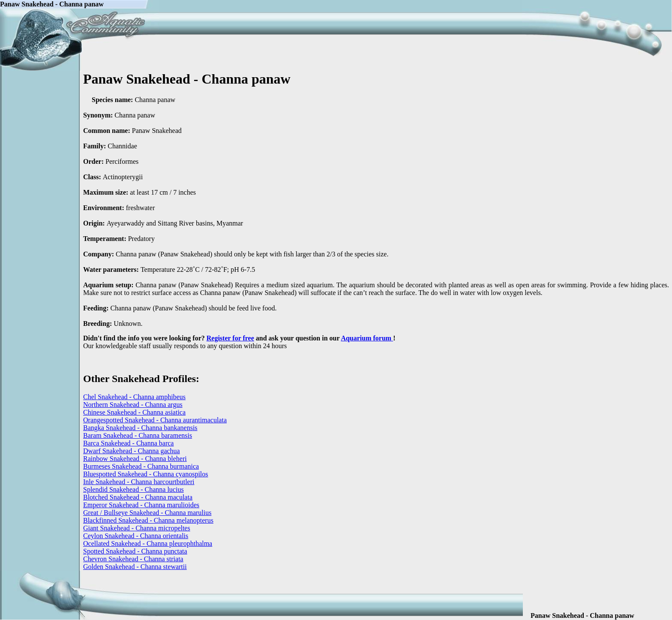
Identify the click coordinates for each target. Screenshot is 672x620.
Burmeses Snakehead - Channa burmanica (141, 466)
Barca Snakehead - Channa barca (128, 443)
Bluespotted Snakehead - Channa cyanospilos (146, 474)
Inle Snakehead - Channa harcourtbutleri (139, 482)
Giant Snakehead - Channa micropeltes (137, 528)
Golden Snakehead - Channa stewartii (135, 567)
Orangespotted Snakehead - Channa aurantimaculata (155, 420)
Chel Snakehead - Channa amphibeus (134, 397)
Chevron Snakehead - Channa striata (133, 559)
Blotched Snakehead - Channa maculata (138, 497)
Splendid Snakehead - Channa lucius (133, 489)
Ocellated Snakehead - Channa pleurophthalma (148, 543)
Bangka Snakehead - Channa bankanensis (140, 428)
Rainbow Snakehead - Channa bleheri (135, 459)
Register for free (230, 338)
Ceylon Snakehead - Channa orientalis (136, 536)
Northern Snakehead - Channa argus (133, 405)
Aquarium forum (367, 338)
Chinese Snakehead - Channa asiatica (134, 412)
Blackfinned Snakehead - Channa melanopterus (148, 520)
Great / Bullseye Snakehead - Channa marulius (147, 513)
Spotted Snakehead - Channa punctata (135, 551)
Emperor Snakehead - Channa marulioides (141, 505)
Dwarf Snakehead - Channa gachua (132, 451)
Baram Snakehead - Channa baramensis (138, 435)
